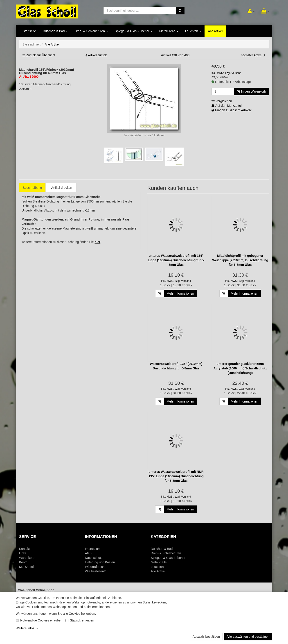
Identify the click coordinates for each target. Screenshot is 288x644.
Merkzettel (26, 567)
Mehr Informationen (180, 294)
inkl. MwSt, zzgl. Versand (226, 73)
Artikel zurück (97, 55)
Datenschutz (94, 558)
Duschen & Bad (55, 31)
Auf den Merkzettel (227, 106)
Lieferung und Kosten (100, 562)
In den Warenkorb (252, 91)
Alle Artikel (215, 31)
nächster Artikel (252, 55)
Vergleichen (222, 101)
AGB (88, 553)
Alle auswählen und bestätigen (248, 637)
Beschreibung (32, 188)
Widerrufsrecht (95, 567)
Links (23, 553)
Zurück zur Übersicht (41, 55)
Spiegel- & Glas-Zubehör (134, 31)
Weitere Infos (27, 628)
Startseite (29, 31)
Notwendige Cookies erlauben (41, 620)
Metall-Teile (169, 31)
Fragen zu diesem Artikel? (232, 110)
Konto (23, 562)
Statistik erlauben (82, 620)
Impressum (93, 549)
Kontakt (24, 549)
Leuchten (193, 31)
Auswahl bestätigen (206, 637)
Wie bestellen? (95, 571)
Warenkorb (27, 558)
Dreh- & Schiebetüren (91, 31)
